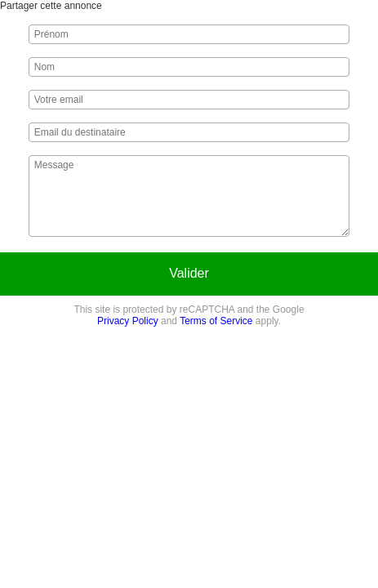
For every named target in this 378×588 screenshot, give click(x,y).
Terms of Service (216, 321)
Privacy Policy (128, 321)
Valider (189, 273)
